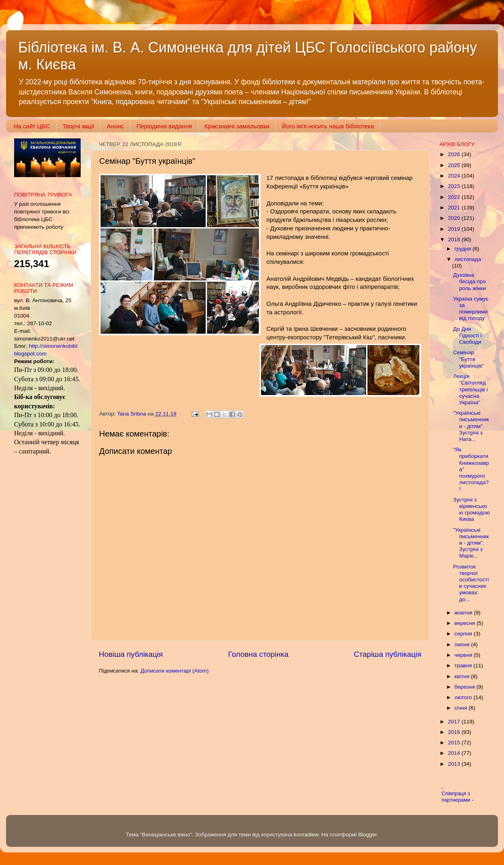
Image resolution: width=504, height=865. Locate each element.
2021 (455, 208)
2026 (455, 154)
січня (461, 708)
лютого (464, 697)
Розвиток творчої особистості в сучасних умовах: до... (471, 583)
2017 (455, 722)
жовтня (464, 613)
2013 (455, 764)
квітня (463, 676)
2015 (455, 743)
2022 (455, 197)
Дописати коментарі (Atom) (174, 671)
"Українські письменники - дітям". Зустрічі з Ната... (471, 426)
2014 (455, 753)
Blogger (368, 835)
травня (464, 665)
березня (465, 687)
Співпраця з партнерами (457, 797)
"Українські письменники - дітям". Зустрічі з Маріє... (471, 543)
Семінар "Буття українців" (469, 359)
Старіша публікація (387, 654)
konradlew (306, 835)
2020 (455, 218)
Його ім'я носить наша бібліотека (328, 126)
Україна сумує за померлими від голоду (471, 309)
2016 (455, 732)
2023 (455, 186)
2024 (455, 176)
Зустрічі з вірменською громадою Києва (472, 510)
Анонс (115, 126)
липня (463, 645)
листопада (468, 259)
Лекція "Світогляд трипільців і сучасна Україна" (471, 389)
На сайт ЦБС (32, 126)
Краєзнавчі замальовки (237, 126)
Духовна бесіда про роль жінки (470, 281)
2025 (455, 165)
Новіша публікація (131, 654)
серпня (464, 634)
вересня (465, 623)
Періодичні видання (164, 126)
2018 (455, 239)
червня (464, 655)
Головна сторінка (258, 654)
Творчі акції (78, 126)
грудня (463, 249)
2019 (455, 229)
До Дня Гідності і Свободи (468, 335)
